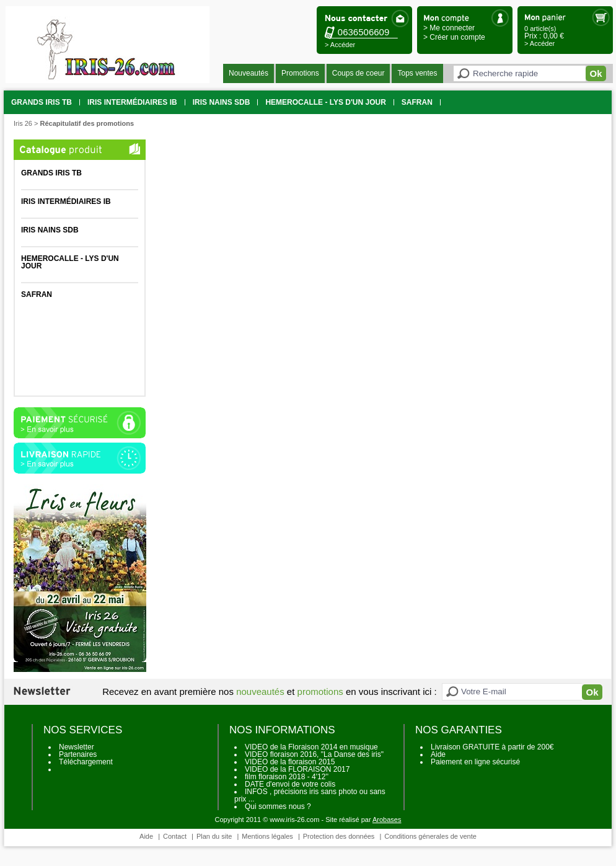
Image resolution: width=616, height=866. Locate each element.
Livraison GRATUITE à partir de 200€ (492, 747)
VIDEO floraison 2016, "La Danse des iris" (314, 754)
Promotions (300, 73)
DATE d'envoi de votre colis (290, 784)
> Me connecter (449, 28)
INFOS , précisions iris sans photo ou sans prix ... (310, 795)
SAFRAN (417, 102)
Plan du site (214, 836)
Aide (438, 754)
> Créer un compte (454, 37)
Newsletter (77, 747)
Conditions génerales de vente (430, 836)
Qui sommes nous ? (278, 806)
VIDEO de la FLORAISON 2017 (297, 769)
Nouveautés (249, 73)
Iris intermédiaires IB (132, 102)
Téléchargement (86, 762)
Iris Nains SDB (222, 102)
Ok (596, 73)
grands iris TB (42, 102)
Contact (175, 836)
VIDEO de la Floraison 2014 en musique (311, 747)
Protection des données (339, 836)
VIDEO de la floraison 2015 (290, 762)
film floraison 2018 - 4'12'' (287, 777)
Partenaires (78, 754)
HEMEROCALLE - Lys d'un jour (325, 102)
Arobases (387, 820)
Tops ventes (417, 73)
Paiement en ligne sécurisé (475, 762)
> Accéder (340, 45)
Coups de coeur (359, 73)
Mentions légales (267, 836)
